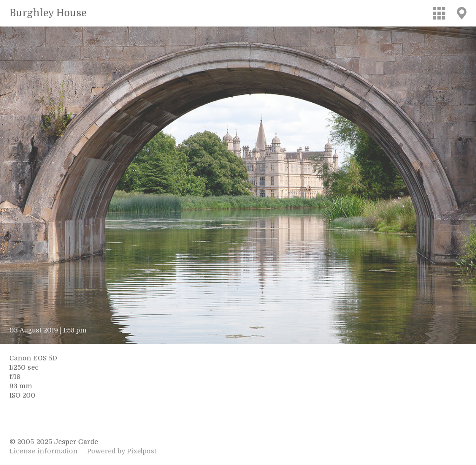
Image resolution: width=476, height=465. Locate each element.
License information (43, 451)
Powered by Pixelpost (122, 451)
